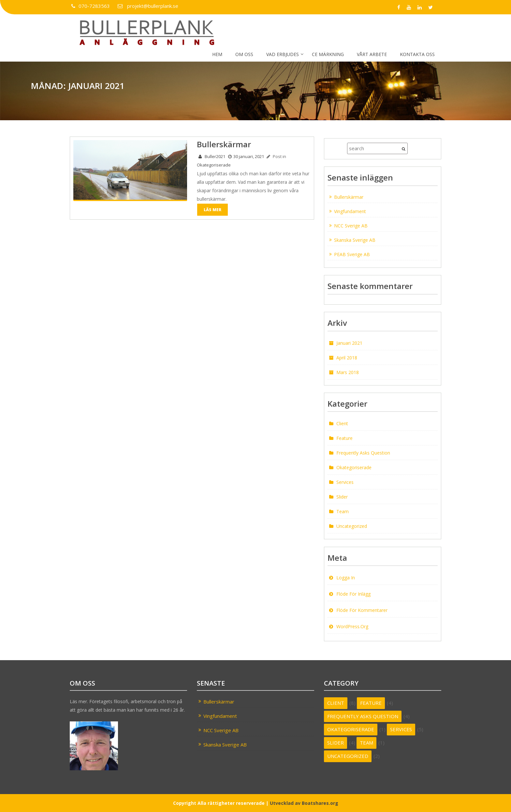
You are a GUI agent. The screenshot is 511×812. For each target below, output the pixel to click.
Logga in (346, 578)
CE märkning (328, 54)
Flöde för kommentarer (362, 610)
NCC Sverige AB (351, 225)
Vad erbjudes (283, 54)
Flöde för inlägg (353, 594)
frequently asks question (363, 453)
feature (344, 438)
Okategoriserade (214, 165)
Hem (217, 54)
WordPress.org (352, 626)
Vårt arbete (372, 54)
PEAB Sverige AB (352, 254)
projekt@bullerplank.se (147, 6)
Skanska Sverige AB (355, 240)
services (345, 482)
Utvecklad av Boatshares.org (304, 803)
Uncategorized (352, 526)
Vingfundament (350, 211)
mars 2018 (348, 372)
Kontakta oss (417, 54)
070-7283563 (90, 6)
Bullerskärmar (349, 197)
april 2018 (347, 357)
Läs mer (212, 209)
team (343, 511)
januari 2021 (349, 343)
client (342, 423)
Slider (342, 497)
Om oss (244, 54)
